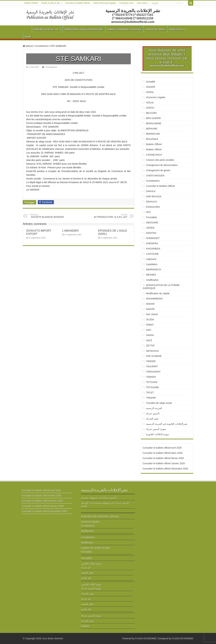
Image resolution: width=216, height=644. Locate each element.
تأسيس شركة (153, 413)
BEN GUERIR (153, 118)
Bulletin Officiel (31, 3)
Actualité (151, 82)
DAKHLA (151, 191)
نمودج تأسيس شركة (156, 429)
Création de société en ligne (96, 548)
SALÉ (149, 340)
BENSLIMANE (154, 123)
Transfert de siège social (159, 403)
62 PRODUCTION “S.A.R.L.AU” (110, 216)
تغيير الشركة (152, 419)
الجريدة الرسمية (154, 408)
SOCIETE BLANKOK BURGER (47, 216)
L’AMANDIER (70, 231)
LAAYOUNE (152, 254)
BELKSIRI (151, 113)
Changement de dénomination (162, 165)
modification (152, 280)
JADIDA (150, 228)
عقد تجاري (86, 578)
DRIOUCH (151, 202)
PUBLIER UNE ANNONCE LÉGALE (100, 516)
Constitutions (42, 46)
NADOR (150, 304)
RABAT (150, 325)
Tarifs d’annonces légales (105, 3)
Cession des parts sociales (160, 160)
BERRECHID (153, 134)
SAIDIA (150, 335)
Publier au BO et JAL (51, 3)
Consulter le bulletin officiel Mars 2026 (163, 453)
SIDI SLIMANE (155, 356)
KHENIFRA (152, 243)
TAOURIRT (153, 366)
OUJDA (150, 319)
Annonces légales (90, 522)
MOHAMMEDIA (154, 299)
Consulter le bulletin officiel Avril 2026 (162, 448)
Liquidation (152, 264)
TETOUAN (152, 382)
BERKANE (152, 129)
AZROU (150, 108)
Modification (87, 531)
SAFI (149, 330)
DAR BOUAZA (154, 196)
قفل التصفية (87, 573)
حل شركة (86, 567)
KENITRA (151, 233)
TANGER (151, 361)
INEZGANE (152, 223)
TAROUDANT (154, 372)
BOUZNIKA (152, 139)
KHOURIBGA (153, 249)
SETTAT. (151, 346)
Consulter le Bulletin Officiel (78, 3)
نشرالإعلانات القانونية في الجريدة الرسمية (167, 424)
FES (148, 212)
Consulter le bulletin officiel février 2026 (163, 458)
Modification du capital (158, 293)
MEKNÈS (151, 275)
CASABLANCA (154, 155)
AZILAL (150, 103)
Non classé (152, 314)
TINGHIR (151, 398)
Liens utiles (142, 3)
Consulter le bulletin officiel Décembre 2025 (165, 469)
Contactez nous (126, 3)
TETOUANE (152, 387)
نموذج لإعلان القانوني (91, 563)
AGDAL (150, 92)
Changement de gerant (158, 170)
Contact (85, 626)
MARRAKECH (153, 269)
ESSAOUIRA (153, 207)
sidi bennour (152, 351)
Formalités (151, 217)
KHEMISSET (153, 238)
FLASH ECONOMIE (146, 638)
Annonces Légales (156, 97)
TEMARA (152, 377)
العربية (155, 3)
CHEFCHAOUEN (155, 176)
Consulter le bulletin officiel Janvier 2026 (164, 463)
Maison (28, 46)
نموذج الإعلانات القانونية (158, 434)
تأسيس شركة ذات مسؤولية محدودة (99, 498)
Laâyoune (151, 259)
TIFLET (150, 393)
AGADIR (151, 87)
